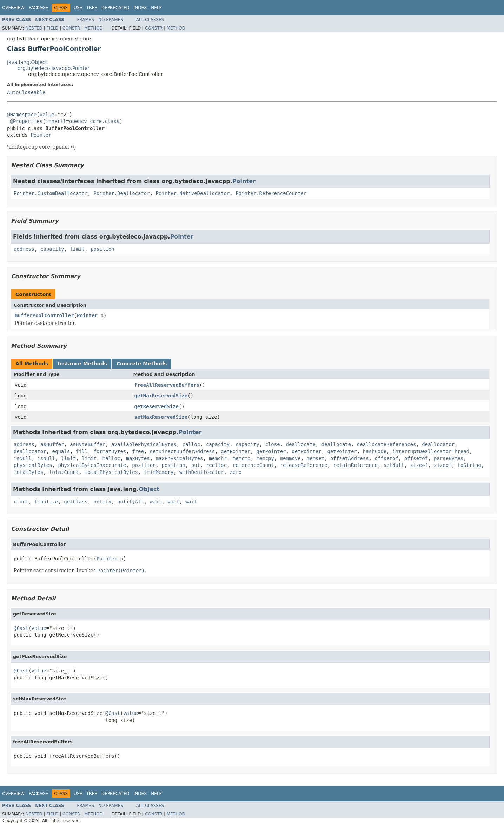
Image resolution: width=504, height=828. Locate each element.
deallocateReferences (387, 444)
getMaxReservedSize (161, 396)
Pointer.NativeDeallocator (193, 193)
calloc (191, 444)
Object (149, 489)
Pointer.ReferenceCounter (271, 193)
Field (52, 28)
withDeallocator (201, 472)
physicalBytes (33, 465)
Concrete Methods (142, 364)
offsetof (386, 458)
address (24, 249)
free (138, 451)
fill (82, 451)
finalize (46, 502)
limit (77, 249)
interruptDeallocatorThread (431, 451)
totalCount (64, 472)
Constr (71, 28)
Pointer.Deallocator (122, 193)
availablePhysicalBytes (144, 444)
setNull (394, 465)
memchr (218, 458)
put (196, 465)
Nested (34, 28)
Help (156, 8)
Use (78, 8)
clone (21, 502)
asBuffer (52, 444)
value (47, 115)
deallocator (438, 444)
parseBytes (449, 458)
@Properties (26, 121)
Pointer (41, 135)
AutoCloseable (26, 92)
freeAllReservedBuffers (167, 385)
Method (94, 28)
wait (156, 502)
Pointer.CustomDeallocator (51, 193)
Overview (13, 8)
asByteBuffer (88, 444)
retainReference (355, 465)
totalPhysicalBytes (111, 472)
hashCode (375, 451)
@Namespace (22, 115)
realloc (216, 465)
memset (316, 458)
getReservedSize (157, 406)
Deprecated (115, 8)
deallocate (301, 444)
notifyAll (131, 502)
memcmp (242, 458)
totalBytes (28, 472)
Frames (86, 20)
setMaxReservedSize (161, 417)
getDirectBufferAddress (182, 451)
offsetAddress (350, 458)
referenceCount (253, 465)
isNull (23, 458)
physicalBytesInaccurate (92, 465)
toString (469, 465)
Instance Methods (82, 364)
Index (140, 8)
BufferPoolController (44, 315)
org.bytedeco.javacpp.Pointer (54, 68)
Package (38, 8)
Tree (92, 8)
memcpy (265, 458)
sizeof (419, 465)
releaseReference (304, 465)
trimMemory (159, 472)
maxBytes (138, 458)
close (273, 444)
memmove (290, 458)
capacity (52, 249)
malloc (111, 458)
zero (236, 472)
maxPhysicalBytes (180, 458)
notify (103, 502)
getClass (76, 502)
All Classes (150, 20)
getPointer (236, 451)
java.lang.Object (27, 62)
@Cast (21, 628)
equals (61, 451)
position (102, 249)
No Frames (111, 20)
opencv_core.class (94, 121)
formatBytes (110, 451)
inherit (56, 121)
